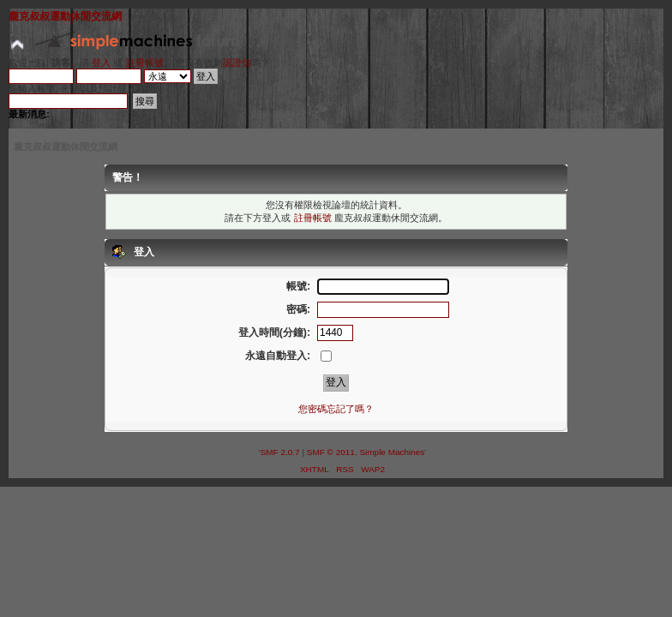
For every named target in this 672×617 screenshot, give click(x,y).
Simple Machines (392, 452)
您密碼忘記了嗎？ (336, 409)
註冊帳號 (145, 63)
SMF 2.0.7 (280, 452)
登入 (101, 63)
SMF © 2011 (331, 452)
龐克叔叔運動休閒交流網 (65, 16)
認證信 (237, 63)
